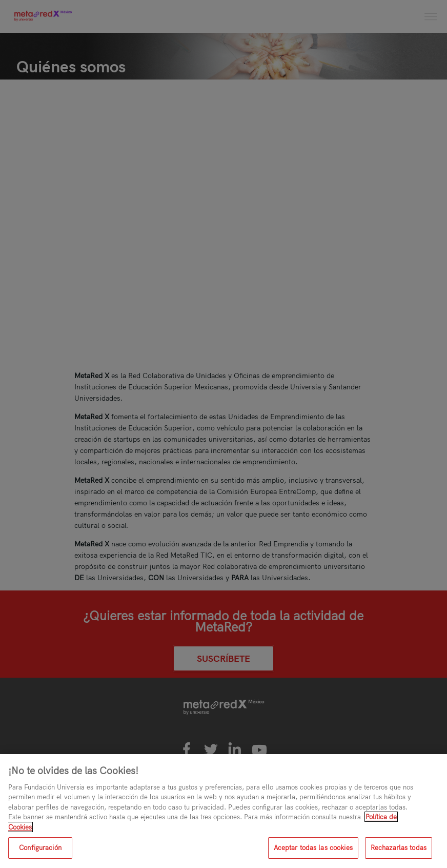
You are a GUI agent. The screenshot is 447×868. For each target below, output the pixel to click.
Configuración (40, 847)
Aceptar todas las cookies (313, 847)
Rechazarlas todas (399, 847)
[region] (223, 811)
